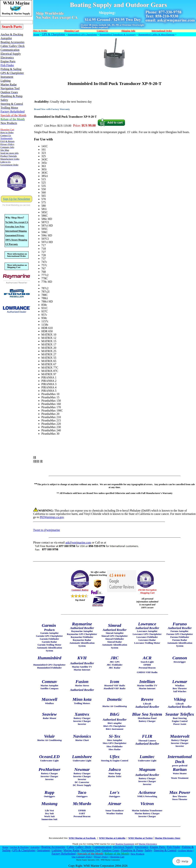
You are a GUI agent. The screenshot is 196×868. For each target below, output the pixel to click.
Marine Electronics (148, 844)
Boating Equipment (125, 844)
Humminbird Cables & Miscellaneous (156, 34)
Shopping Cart (117, 857)
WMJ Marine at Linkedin (112, 838)
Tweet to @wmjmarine (47, 530)
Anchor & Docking (19, 847)
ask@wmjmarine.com (78, 542)
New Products (138, 854)
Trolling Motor (185, 850)
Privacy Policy (101, 857)
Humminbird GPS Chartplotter (82, 34)
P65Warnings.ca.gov (52, 517)
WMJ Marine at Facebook (82, 838)
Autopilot (35, 847)
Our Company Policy (82, 857)
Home (36, 34)
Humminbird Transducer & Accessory (118, 34)
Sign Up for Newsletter (17, 199)
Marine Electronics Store (168, 838)
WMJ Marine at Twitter (141, 838)
